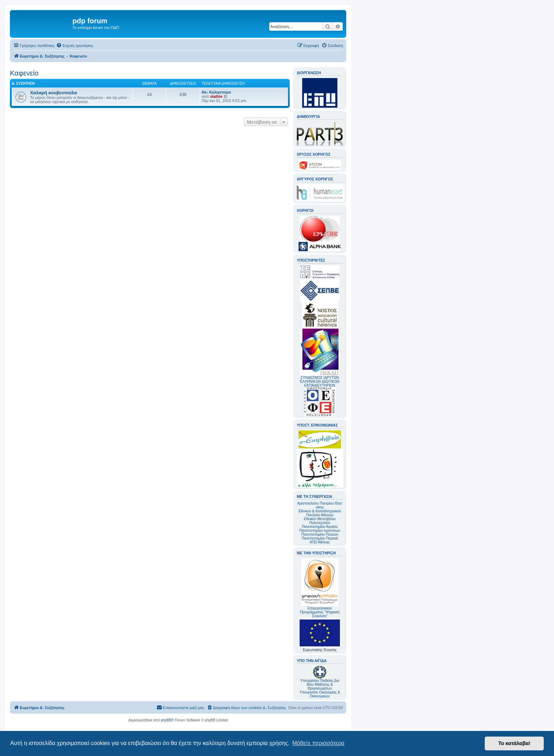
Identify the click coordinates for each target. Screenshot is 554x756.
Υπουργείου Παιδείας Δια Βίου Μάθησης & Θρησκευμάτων (320, 684)
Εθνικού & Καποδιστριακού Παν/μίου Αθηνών (320, 513)
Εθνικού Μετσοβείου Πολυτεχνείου (320, 521)
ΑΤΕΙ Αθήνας (320, 542)
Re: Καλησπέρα (216, 92)
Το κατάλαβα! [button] (514, 743)
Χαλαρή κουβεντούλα (54, 93)
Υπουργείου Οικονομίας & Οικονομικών (320, 694)
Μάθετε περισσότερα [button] (318, 743)
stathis (216, 96)
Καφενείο (24, 73)
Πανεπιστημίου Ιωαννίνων (320, 531)
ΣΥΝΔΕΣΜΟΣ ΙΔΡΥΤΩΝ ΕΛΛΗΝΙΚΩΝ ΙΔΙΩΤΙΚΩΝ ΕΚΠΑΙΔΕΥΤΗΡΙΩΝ (320, 382)
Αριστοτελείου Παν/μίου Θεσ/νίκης (320, 505)
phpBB (166, 720)
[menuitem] (75, 46)
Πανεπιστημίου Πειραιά (320, 538)
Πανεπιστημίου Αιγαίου (320, 527)
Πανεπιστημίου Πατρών (320, 534)
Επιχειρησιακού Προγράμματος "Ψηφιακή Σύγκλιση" (320, 588)
